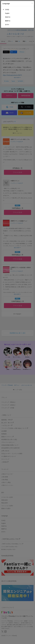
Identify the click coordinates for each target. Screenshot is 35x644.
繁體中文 (8, 21)
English (7, 13)
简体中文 (8, 17)
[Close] (32, 3)
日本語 (7, 10)
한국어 (7, 25)
